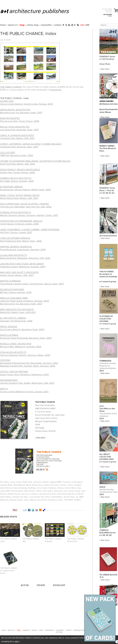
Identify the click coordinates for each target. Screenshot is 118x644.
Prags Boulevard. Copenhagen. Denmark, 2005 (23, 250)
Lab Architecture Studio (48, 494)
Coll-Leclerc (37, 482)
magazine (26, 630)
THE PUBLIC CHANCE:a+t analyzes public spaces (9, 571)
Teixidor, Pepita (69, 497)
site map (59, 632)
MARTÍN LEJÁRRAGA (10, 281)
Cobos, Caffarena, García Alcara (35, 500)
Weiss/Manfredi (19, 485)
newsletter (46, 25)
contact (58, 25)
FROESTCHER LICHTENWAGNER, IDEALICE (21, 221)
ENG (82, 25)
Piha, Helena (46, 497)
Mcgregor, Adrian (16, 500)
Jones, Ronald (34, 497)
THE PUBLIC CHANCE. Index (28, 34)
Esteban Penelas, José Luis (18, 494)
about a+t (13, 25)
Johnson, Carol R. (66, 485)
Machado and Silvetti (76, 494)
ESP (88, 25)
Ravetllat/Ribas (57, 497)
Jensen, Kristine (16, 482)
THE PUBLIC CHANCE (11, 87)
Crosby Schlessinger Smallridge (24, 488)
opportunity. (56, 90)
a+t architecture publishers (38, 11)
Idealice (50, 491)
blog (22, 25)
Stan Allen (24, 497)
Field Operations (17, 491)
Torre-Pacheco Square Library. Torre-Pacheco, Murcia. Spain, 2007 (32, 284)
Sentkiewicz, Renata (56, 488)
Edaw (79, 488)
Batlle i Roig (27, 482)
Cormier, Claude (74, 491)
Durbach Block (70, 488)
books (34, 630)
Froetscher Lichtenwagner (73, 482)
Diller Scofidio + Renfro (33, 491)
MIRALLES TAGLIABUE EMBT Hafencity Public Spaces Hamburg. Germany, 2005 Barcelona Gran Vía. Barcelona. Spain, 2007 (25, 301)
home (3, 25)
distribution (49, 630)
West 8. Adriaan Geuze (35, 485)
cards (41, 630)
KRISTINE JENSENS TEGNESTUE (16, 247)
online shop (33, 25)
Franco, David (42, 488)
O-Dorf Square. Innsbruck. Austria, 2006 (19, 224)
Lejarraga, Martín (6, 485)
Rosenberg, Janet (61, 491)
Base (57, 485)
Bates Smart (62, 494)
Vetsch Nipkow (6, 497)
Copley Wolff (5, 491)
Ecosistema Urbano (56, 500)
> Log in (110, 16)
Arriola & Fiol (49, 485)
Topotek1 (16, 497)
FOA (44, 491)
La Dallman (34, 494)
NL (77, 497)
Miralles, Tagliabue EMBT (52, 482)
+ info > (16, 641)
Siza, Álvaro (4, 482)
